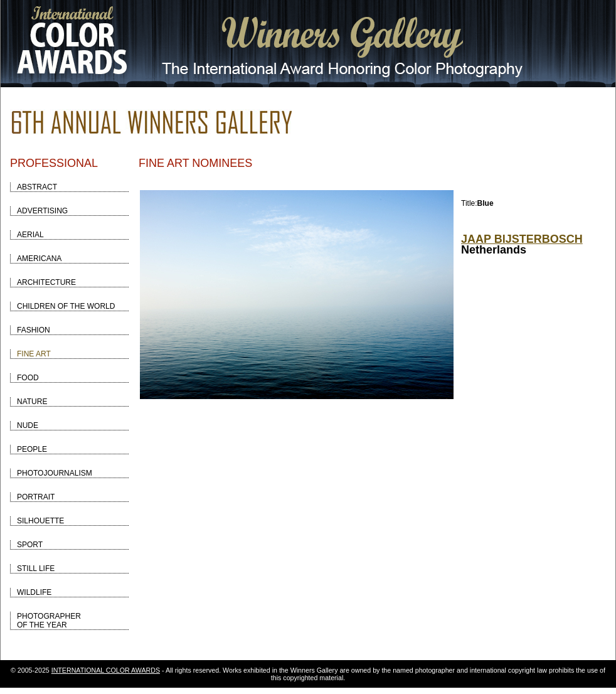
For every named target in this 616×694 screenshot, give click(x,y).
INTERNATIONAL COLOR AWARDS (106, 670)
